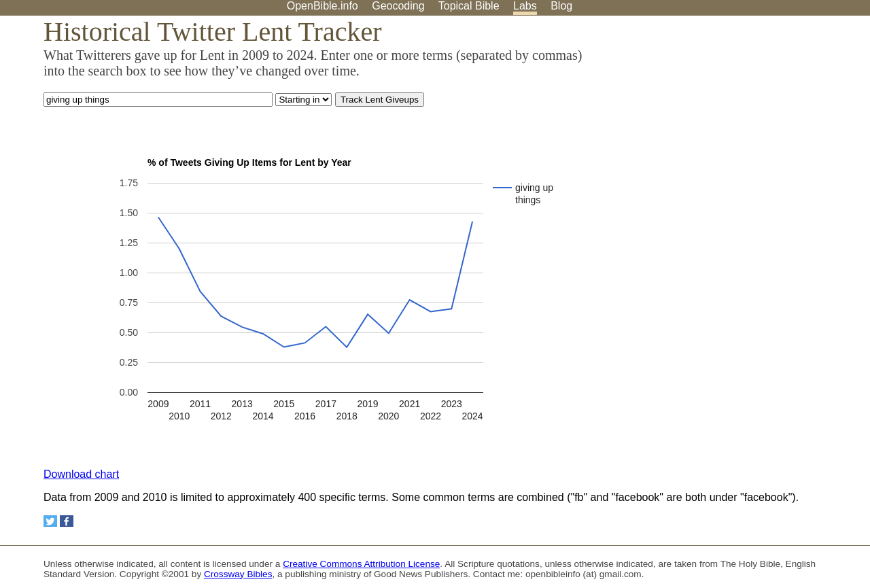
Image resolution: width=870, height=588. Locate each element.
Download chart (81, 474)
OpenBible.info (323, 6)
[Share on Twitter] (50, 521)
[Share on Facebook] (67, 521)
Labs (525, 6)
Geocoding (398, 6)
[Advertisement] (733, 122)
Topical (469, 6)
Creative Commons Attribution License (361, 564)
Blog (561, 6)
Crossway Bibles (238, 574)
